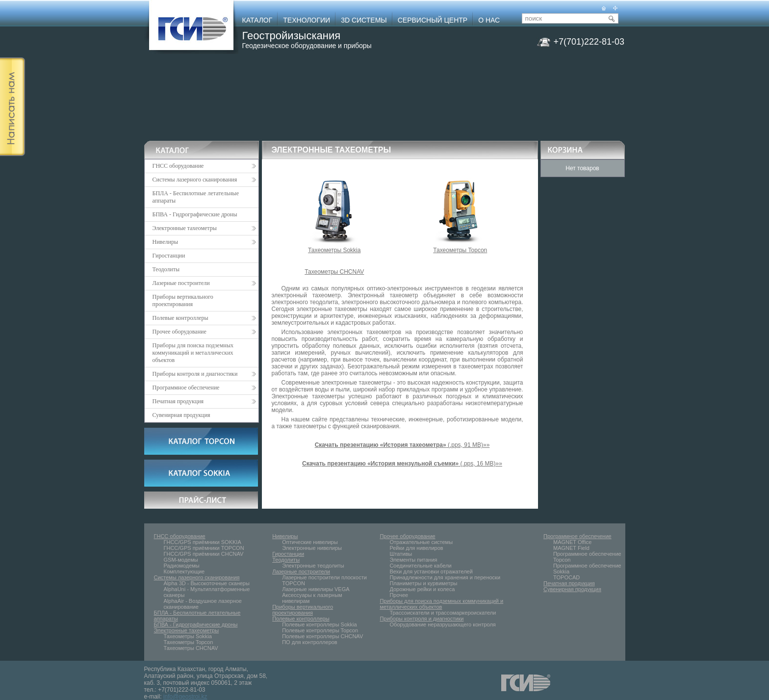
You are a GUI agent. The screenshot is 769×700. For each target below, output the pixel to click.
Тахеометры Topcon (460, 247)
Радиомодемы (182, 566)
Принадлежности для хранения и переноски (445, 577)
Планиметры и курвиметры (423, 583)
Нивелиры (204, 242)
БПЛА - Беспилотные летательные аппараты (196, 197)
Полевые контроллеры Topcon (320, 630)
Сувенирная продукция (181, 415)
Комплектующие (184, 571)
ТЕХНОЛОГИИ (307, 20)
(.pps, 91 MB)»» (402, 445)
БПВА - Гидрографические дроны (195, 214)
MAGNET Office (572, 542)
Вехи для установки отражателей (431, 571)
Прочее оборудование (204, 332)
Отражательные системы (421, 542)
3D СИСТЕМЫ (364, 20)
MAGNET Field (571, 548)
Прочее (399, 595)
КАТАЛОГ (257, 20)
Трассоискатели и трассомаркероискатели (443, 613)
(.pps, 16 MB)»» (480, 464)
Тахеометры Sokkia (334, 247)
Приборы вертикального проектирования (183, 300)
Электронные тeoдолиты (313, 566)
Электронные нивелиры (312, 548)
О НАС (489, 20)
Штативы (401, 554)
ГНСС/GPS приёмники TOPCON (204, 548)
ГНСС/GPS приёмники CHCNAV (204, 554)
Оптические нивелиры (310, 542)
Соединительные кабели (420, 566)
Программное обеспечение (204, 388)
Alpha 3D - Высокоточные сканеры (207, 583)
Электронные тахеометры (204, 228)
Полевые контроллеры (204, 318)
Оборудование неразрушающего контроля (442, 624)
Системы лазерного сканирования (204, 180)
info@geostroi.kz (185, 697)
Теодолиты (166, 269)
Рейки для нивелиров (416, 548)
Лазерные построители (204, 283)
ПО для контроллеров (310, 642)
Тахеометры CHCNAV (334, 272)
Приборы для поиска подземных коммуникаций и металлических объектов (193, 353)
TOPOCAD (566, 577)
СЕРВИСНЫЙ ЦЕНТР (433, 20)
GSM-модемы (181, 560)
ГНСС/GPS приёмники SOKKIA (203, 542)
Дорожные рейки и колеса (422, 589)
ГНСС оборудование (204, 166)
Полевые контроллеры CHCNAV (322, 636)
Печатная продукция (204, 401)
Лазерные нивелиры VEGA (316, 589)
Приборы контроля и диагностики (204, 374)
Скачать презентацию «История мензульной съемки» (380, 464)
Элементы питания (413, 560)
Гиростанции (169, 256)
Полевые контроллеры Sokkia (319, 624)
